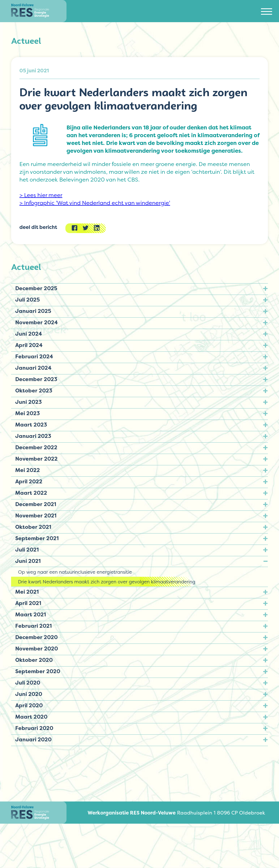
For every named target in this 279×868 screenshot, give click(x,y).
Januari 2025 (33, 311)
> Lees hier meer (41, 195)
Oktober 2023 (34, 390)
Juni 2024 (29, 334)
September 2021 (37, 538)
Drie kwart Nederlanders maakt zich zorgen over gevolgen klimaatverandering (107, 582)
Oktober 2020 (34, 660)
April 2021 (28, 603)
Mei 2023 (28, 413)
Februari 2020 (34, 728)
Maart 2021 (31, 614)
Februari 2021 (34, 626)
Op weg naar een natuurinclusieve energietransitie (75, 572)
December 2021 (36, 504)
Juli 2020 (28, 683)
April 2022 (29, 481)
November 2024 (37, 322)
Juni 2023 (29, 402)
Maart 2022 (31, 493)
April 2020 (29, 705)
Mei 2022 (28, 470)
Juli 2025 (28, 300)
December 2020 (36, 637)
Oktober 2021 (33, 527)
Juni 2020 (29, 694)
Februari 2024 (34, 356)
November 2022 (36, 459)
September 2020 (38, 671)
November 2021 (36, 515)
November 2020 (37, 649)
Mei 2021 (27, 592)
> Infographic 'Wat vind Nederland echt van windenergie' (95, 203)
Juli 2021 (27, 550)
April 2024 (29, 345)
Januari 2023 (33, 436)
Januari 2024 (33, 368)
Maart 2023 (31, 425)
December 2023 (36, 379)
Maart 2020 (31, 717)
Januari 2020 (33, 739)
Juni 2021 (28, 561)
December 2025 (36, 288)
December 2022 (36, 447)
